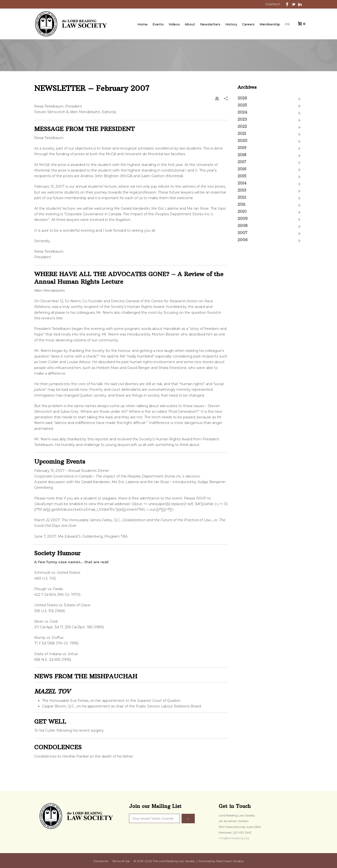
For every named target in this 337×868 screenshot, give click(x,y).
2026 (242, 98)
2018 (242, 155)
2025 (242, 105)
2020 (242, 141)
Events (158, 24)
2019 (242, 148)
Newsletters (210, 24)
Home (142, 24)
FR (287, 24)
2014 (242, 183)
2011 (241, 204)
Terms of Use (121, 861)
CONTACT (273, 4)
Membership (270, 24)
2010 (242, 211)
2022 (242, 126)
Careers (248, 24)
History (231, 24)
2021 (242, 133)
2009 (243, 218)
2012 (242, 197)
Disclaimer (101, 861)
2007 (242, 233)
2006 (243, 240)
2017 (242, 162)
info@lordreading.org (234, 838)
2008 (243, 226)
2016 (242, 169)
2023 (242, 119)
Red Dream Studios (230, 861)
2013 (242, 190)
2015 (242, 176)
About (190, 24)
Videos (174, 24)
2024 (242, 112)
